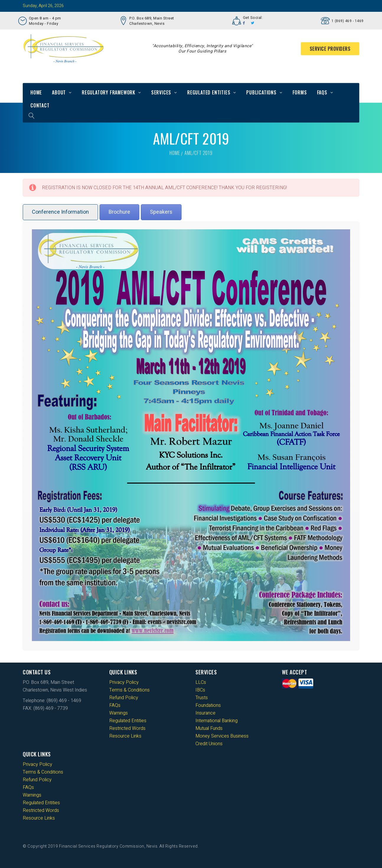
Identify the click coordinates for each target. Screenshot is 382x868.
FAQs (322, 92)
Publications (261, 92)
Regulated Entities (209, 92)
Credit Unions (209, 744)
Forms (300, 92)
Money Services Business (222, 736)
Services (161, 92)
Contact (40, 105)
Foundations (208, 705)
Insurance (205, 713)
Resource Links (125, 736)
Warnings (119, 713)
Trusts (202, 698)
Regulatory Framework (108, 92)
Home (36, 92)
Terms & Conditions (129, 690)
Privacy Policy (124, 682)
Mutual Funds (209, 728)
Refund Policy (124, 698)
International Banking (217, 721)
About (59, 92)
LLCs (201, 682)
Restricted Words (127, 728)
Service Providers (330, 49)
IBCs (200, 690)
